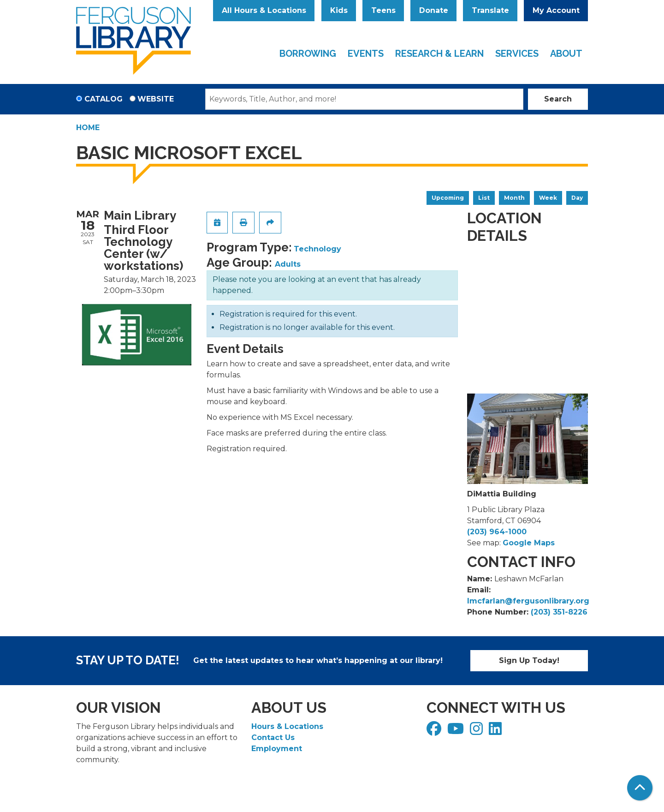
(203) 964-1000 (497, 532)
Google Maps (529, 543)
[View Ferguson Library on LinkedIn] (496, 731)
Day (577, 198)
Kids (339, 10)
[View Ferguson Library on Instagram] (477, 731)
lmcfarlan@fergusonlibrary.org (528, 601)
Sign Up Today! (529, 660)
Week (548, 198)
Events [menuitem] (366, 54)
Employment (277, 749)
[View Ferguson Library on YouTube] (457, 731)
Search (558, 99)
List (484, 198)
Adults (288, 264)
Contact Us (273, 737)
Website (156, 99)
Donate (434, 10)
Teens (383, 10)
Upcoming (448, 198)
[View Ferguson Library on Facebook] (435, 731)
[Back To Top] (640, 788)
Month (514, 198)
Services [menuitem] (517, 54)
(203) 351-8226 (559, 612)
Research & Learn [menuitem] (439, 54)
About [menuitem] (566, 54)
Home (88, 128)
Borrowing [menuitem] (308, 54)
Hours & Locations (287, 726)
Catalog (104, 99)
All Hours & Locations (264, 10)
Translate (490, 10)
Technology (317, 249)
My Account (556, 10)
